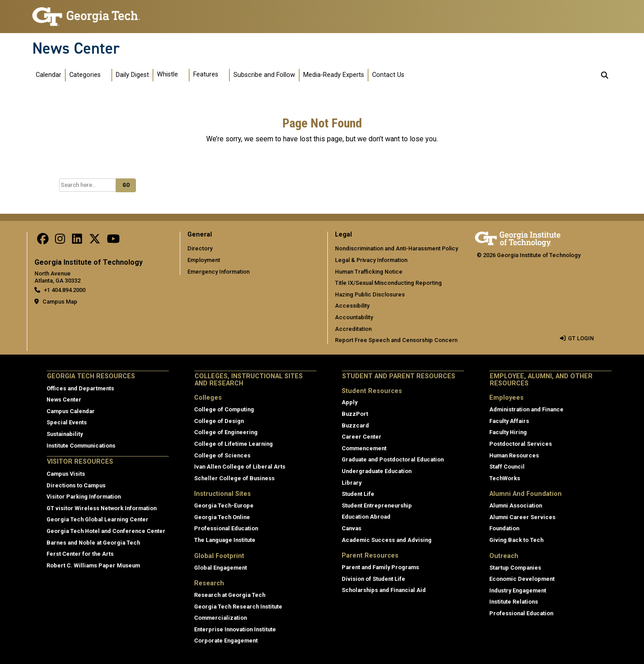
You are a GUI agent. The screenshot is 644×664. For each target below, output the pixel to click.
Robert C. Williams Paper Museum (93, 565)
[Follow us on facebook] (43, 241)
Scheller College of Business (234, 478)
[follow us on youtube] (113, 241)
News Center (76, 48)
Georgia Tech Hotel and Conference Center (106, 531)
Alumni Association (516, 505)
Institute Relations (514, 602)
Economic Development (522, 579)
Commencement (364, 448)
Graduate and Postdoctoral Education (393, 459)
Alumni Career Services (522, 517)
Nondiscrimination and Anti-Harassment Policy (396, 248)
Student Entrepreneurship (377, 505)
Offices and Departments (80, 388)
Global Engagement (220, 568)
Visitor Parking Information (84, 497)
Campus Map (60, 302)
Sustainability (65, 434)
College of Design (219, 421)
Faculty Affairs (509, 421)
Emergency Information (218, 272)
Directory (200, 248)
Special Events (67, 422)
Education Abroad (366, 517)
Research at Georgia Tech (230, 595)
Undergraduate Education (377, 471)
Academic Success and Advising (387, 540)
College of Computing (224, 409)
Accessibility (352, 306)
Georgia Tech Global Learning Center (97, 519)
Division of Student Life (373, 579)
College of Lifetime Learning (233, 444)
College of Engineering (226, 432)
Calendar (49, 75)
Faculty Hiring (508, 432)
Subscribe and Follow (264, 75)
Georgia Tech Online (222, 517)
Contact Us (388, 75)
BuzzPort (355, 414)
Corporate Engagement (226, 641)
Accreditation (353, 329)
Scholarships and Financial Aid (384, 590)
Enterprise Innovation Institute (235, 629)
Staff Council (507, 467)
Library (352, 483)
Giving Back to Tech (516, 540)
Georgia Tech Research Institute (238, 607)
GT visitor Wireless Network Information (102, 508)
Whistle (167, 74)
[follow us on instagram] (60, 241)
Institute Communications (81, 446)
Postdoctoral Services (521, 444)
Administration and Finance (526, 409)
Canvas (352, 528)
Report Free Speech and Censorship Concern (396, 340)
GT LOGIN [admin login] (581, 338)
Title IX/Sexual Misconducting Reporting (388, 283)
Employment (204, 260)
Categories (85, 75)
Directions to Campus (76, 485)
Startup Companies (515, 568)
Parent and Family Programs (380, 567)
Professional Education (226, 528)
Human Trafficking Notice (369, 272)
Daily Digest (132, 75)
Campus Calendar (71, 411)
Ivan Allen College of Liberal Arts (240, 467)
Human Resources (514, 455)
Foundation (504, 528)
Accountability (354, 317)
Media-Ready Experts (334, 75)
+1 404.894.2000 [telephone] (65, 290)
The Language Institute (225, 540)
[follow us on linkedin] (77, 241)
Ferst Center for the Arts (80, 554)
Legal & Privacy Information (371, 260)
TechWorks (505, 478)
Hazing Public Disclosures (370, 294)
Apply (350, 402)
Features (206, 74)
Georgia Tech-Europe (224, 505)
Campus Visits (66, 474)
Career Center (362, 437)
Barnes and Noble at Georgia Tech (93, 543)
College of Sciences (222, 455)
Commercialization (220, 618)
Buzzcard (355, 425)
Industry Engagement (518, 590)
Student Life (358, 494)
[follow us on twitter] (95, 241)
